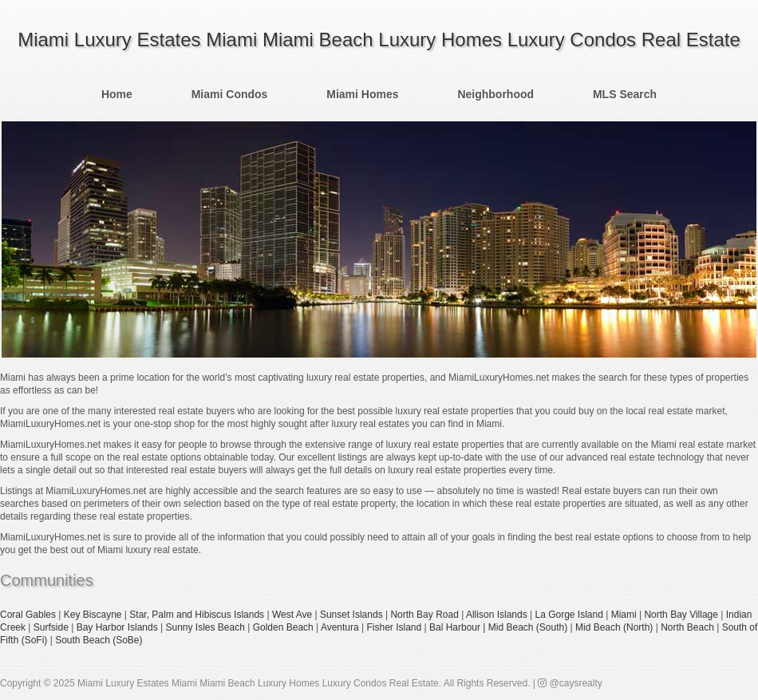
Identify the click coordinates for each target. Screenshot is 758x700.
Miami (624, 615)
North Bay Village (681, 615)
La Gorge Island (568, 615)
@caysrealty (570, 683)
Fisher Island (394, 627)
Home (117, 94)
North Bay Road (424, 615)
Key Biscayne (93, 615)
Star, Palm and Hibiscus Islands (197, 615)
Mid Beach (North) (614, 627)
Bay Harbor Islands (117, 627)
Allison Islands (497, 615)
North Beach (687, 627)
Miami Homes (362, 94)
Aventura (340, 627)
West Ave (292, 615)
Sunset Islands (351, 615)
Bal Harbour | (459, 627)
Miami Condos (230, 94)
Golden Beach (283, 627)
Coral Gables (28, 615)
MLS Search (625, 94)
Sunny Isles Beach (205, 627)
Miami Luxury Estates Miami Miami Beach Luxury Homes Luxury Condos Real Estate (379, 40)
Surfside (51, 627)
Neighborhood (495, 94)
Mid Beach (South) (528, 627)
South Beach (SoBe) (99, 640)
